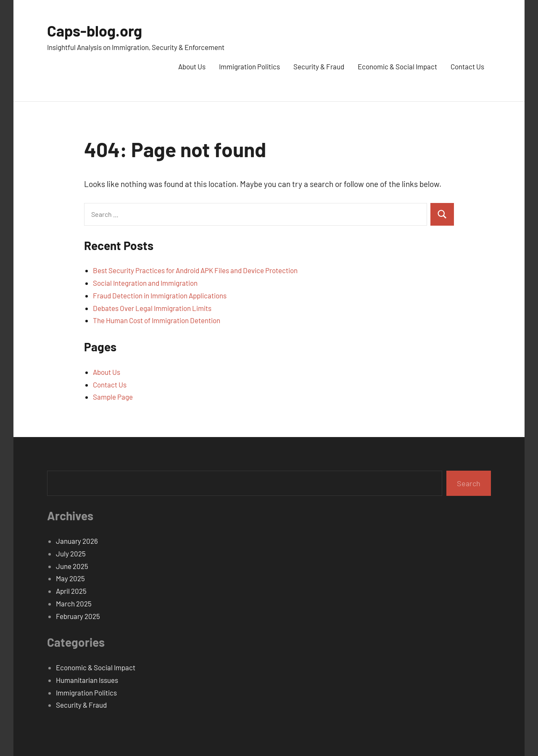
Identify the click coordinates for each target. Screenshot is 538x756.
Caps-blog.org (95, 30)
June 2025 (72, 566)
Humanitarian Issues (87, 680)
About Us (192, 66)
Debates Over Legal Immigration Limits (152, 308)
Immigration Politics (249, 66)
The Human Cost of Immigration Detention (157, 320)
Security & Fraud (319, 66)
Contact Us (467, 66)
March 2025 (74, 603)
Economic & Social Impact (397, 66)
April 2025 (71, 591)
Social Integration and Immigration (145, 283)
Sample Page (113, 397)
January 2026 (77, 541)
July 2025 (71, 553)
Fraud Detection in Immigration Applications (160, 295)
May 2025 (70, 578)
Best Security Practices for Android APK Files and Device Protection (195, 270)
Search (469, 483)
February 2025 (78, 616)
